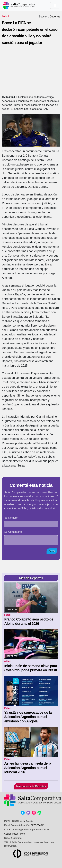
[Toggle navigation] (55, 5)
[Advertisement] (31, 71)
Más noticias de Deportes (31, 786)
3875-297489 (26, 821)
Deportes (55, 17)
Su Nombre (11, 518)
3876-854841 (38, 825)
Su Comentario (13, 532)
